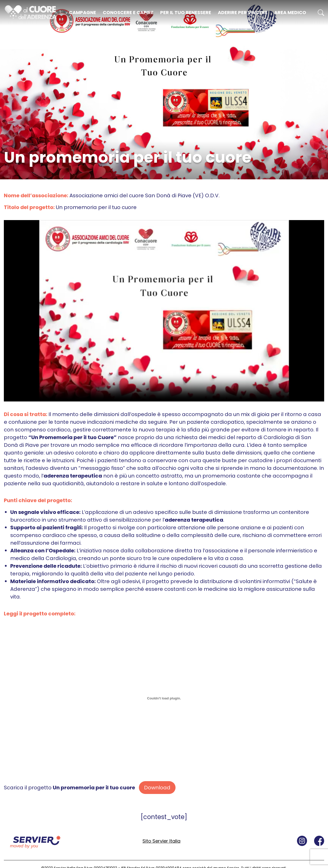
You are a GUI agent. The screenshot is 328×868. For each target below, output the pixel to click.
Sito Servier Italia (161, 841)
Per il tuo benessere (186, 12)
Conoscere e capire (128, 12)
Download (157, 788)
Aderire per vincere (243, 12)
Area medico (290, 12)
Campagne (83, 12)
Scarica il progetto (69, 788)
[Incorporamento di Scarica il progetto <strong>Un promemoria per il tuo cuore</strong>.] (164, 698)
